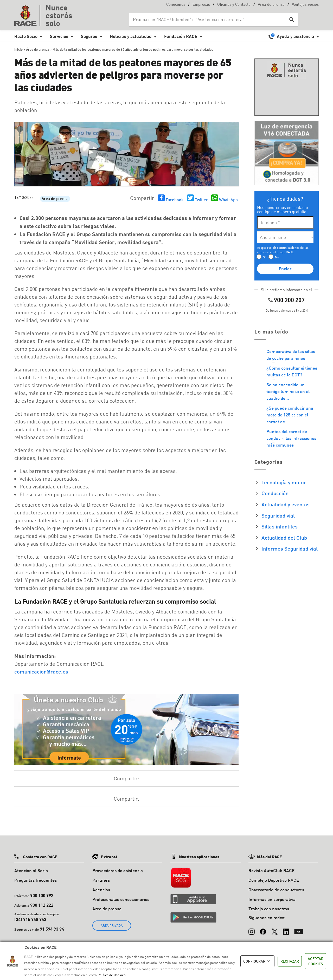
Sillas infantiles (280, 526)
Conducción (275, 493)
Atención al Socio (31, 870)
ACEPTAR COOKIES (316, 961)
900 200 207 (289, 300)
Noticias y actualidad (131, 36)
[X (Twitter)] (274, 929)
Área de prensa (271, 5)
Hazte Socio (26, 36)
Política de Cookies (111, 975)
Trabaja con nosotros (269, 909)
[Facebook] (263, 929)
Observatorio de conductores (276, 890)
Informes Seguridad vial (290, 548)
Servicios (59, 36)
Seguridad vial (278, 515)
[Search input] (208, 19)
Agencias (101, 890)
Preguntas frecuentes (36, 880)
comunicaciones (288, 248)
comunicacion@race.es (41, 671)
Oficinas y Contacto (234, 5)
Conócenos (176, 5)
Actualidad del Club (284, 538)
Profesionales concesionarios (121, 899)
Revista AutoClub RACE (271, 870)
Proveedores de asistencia (118, 870)
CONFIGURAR (257, 961)
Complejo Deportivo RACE (274, 880)
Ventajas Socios (305, 5)
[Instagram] (252, 929)
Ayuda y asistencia (295, 36)
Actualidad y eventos (286, 504)
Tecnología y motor (284, 482)
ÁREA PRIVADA (112, 926)
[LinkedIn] (286, 929)
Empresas (201, 5)
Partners (101, 880)
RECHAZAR (290, 961)
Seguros (89, 36)
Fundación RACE (181, 36)
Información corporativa (272, 899)
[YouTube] (299, 929)
